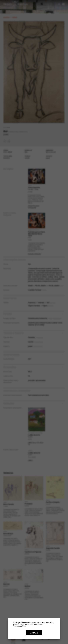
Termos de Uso (19, 626)
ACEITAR (34, 633)
